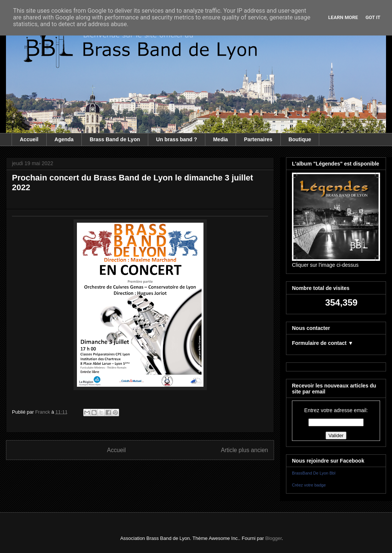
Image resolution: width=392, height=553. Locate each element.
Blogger (273, 538)
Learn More (343, 17)
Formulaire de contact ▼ (323, 343)
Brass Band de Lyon (115, 139)
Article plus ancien (244, 450)
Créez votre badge (309, 485)
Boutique (300, 139)
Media (221, 139)
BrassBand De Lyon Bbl (314, 473)
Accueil (29, 139)
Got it (373, 17)
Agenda (64, 139)
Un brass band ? (177, 139)
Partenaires (258, 139)
